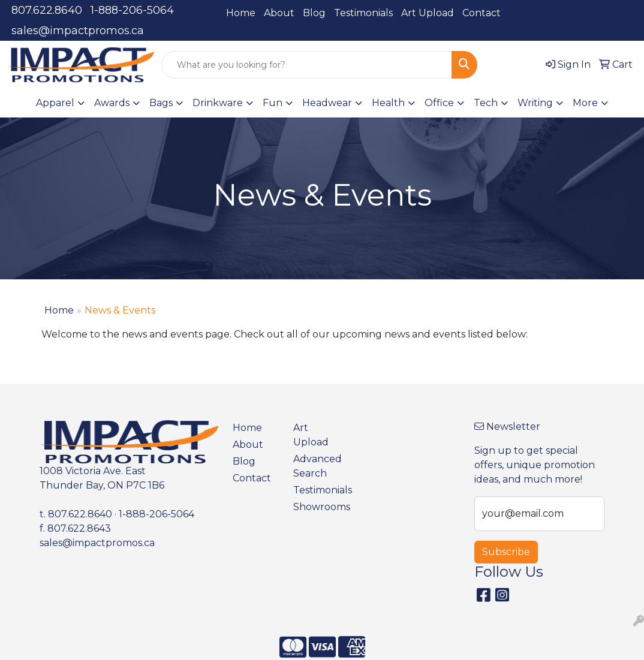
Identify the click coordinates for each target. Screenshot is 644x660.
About (279, 13)
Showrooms (316, 507)
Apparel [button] (55, 103)
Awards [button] (112, 103)
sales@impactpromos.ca (78, 31)
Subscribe (506, 552)
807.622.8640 (47, 10)
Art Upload (428, 13)
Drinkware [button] (218, 103)
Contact (482, 13)
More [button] (585, 103)
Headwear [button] (327, 103)
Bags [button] (161, 103)
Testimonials (363, 13)
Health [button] (388, 103)
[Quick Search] (307, 65)
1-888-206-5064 (132, 10)
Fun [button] (273, 103)
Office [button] (439, 103)
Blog (314, 13)
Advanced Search (316, 466)
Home (241, 13)
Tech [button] (486, 103)
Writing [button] (535, 103)
